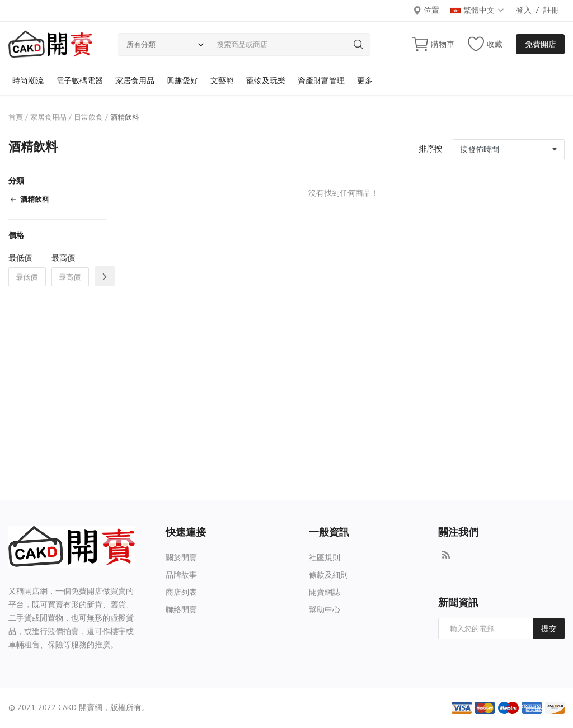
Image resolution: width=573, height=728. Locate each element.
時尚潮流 (28, 81)
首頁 (16, 117)
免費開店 (541, 44)
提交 (549, 628)
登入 (524, 10)
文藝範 (222, 81)
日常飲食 (88, 117)
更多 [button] (365, 81)
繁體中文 (478, 10)
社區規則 (325, 557)
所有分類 (141, 44)
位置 (426, 10)
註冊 (551, 10)
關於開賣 (181, 557)
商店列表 (181, 592)
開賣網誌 (325, 592)
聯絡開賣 (181, 609)
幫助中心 (325, 609)
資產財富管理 (321, 81)
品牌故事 (181, 575)
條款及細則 (328, 575)
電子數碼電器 (79, 81)
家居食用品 (135, 81)
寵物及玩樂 (266, 81)
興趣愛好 (182, 81)
